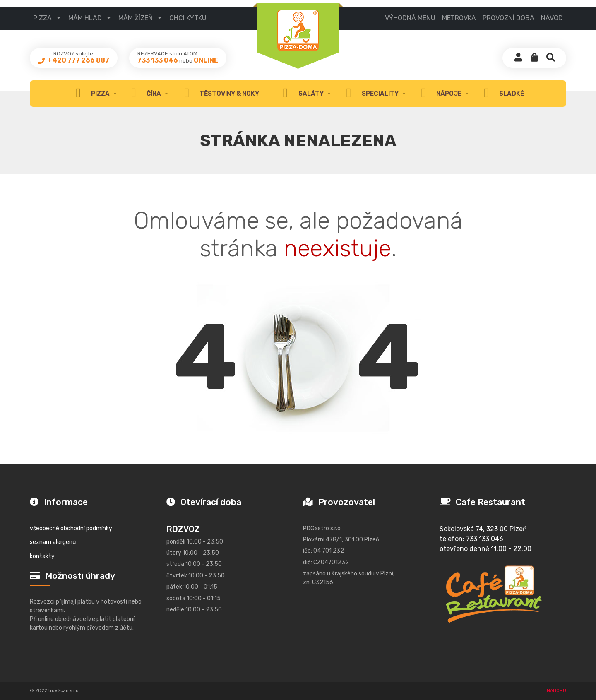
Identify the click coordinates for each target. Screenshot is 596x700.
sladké (502, 94)
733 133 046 (158, 60)
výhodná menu (410, 18)
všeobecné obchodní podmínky (71, 528)
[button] (534, 58)
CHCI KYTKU (188, 18)
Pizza (91, 94)
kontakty (42, 556)
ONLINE (206, 60)
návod (552, 18)
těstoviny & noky (220, 94)
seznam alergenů (53, 542)
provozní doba (508, 18)
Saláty (301, 94)
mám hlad (85, 18)
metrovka (459, 18)
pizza (42, 18)
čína (144, 94)
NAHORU (556, 691)
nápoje (439, 94)
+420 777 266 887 (78, 60)
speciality (370, 94)
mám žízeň (136, 18)
